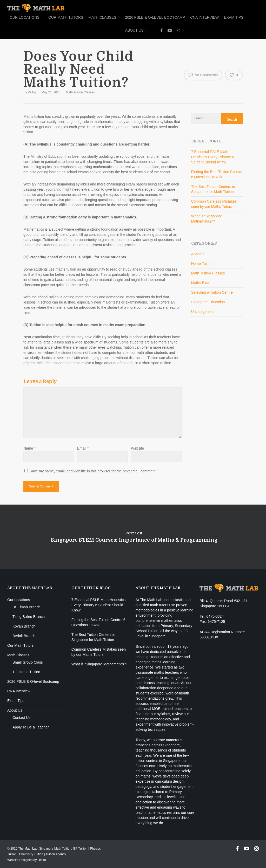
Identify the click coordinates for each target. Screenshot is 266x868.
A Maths (198, 254)
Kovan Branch (24, 626)
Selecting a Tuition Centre (212, 292)
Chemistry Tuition (31, 854)
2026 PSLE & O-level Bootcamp (155, 17)
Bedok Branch (24, 636)
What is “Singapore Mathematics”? (99, 664)
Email (83, 448)
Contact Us (21, 718)
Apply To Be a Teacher (31, 727)
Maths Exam (201, 283)
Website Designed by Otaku (27, 860)
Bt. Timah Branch (26, 607)
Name (29, 448)
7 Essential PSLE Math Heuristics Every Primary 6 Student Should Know (213, 157)
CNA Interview (204, 17)
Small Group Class (28, 662)
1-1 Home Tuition (26, 672)
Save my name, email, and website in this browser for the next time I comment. (93, 471)
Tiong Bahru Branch (29, 617)
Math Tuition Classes (80, 92)
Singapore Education (208, 302)
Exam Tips (234, 17)
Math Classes (104, 18)
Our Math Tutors (66, 17)
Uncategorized (203, 312)
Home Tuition (202, 264)
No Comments (203, 75)
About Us (137, 31)
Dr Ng (32, 92)
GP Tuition (80, 849)
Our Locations (27, 18)
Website (137, 448)
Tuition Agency (56, 854)
